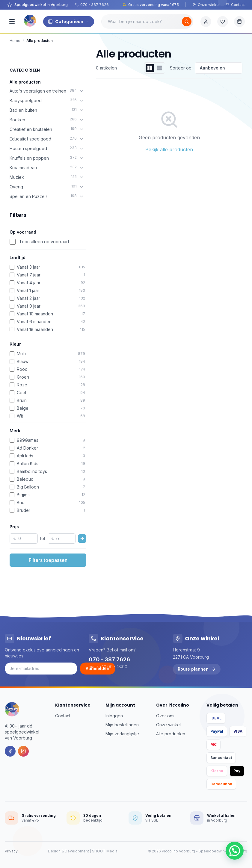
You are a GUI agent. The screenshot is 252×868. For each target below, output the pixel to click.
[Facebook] (10, 751)
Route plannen (197, 669)
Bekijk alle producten (169, 149)
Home (15, 41)
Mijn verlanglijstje (122, 734)
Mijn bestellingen (122, 725)
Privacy (11, 851)
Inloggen (114, 716)
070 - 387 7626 (92, 5)
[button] (235, 851)
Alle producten (25, 82)
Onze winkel (206, 5)
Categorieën (69, 22)
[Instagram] (23, 751)
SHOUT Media (105, 851)
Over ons (165, 716)
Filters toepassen (48, 560)
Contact (235, 5)
